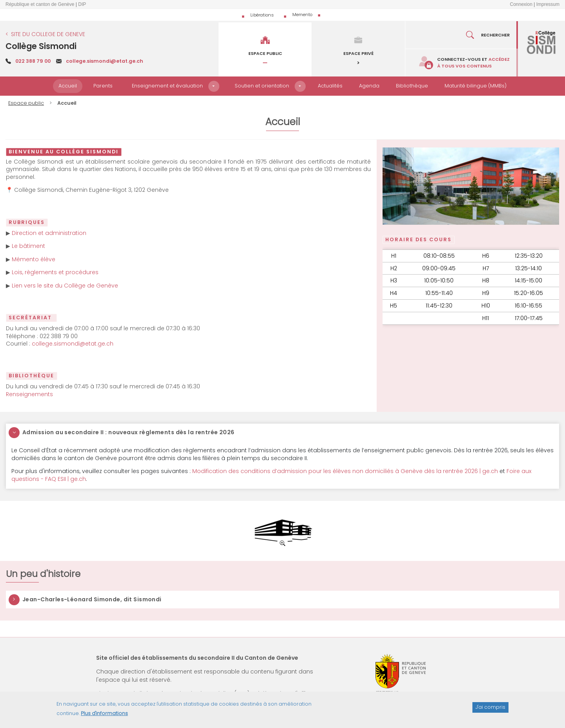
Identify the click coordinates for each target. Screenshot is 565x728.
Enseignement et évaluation (167, 86)
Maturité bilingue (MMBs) (476, 86)
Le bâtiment (28, 246)
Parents (103, 86)
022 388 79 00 (33, 61)
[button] (214, 86)
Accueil (68, 86)
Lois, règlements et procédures (55, 272)
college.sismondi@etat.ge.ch (105, 61)
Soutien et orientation (262, 86)
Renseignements (29, 394)
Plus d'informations (104, 716)
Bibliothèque (412, 86)
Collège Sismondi (41, 46)
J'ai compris (490, 711)
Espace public (26, 103)
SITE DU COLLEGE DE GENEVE (48, 34)
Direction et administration (49, 233)
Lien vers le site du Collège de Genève (65, 286)
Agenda (369, 86)
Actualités (330, 86)
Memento (302, 15)
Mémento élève (34, 259)
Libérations (262, 15)
